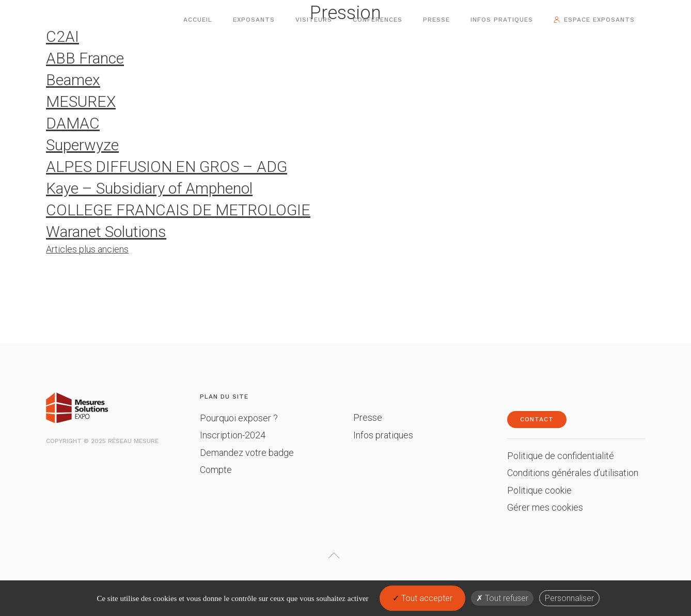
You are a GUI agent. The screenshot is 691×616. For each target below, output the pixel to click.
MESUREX (81, 101)
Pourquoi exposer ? (239, 418)
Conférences (378, 20)
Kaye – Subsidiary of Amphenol (149, 188)
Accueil (198, 20)
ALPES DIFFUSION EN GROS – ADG (167, 167)
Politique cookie (539, 490)
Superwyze (82, 145)
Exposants (254, 20)
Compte (216, 470)
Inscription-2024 (233, 435)
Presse (436, 20)
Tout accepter (422, 598)
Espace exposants (599, 20)
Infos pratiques (502, 20)
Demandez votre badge (247, 453)
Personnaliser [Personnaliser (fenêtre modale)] (569, 598)
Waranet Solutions (106, 232)
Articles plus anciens (87, 249)
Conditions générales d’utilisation (573, 473)
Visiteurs (314, 20)
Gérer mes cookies (545, 507)
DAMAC (73, 123)
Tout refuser (502, 598)
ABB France (85, 58)
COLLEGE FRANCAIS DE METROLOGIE (178, 210)
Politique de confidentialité (561, 456)
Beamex (73, 80)
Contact (537, 419)
